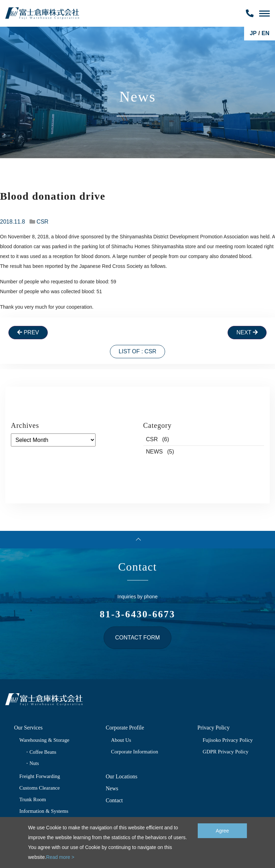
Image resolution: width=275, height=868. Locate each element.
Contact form (137, 638)
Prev (28, 332)
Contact (114, 800)
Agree (222, 830)
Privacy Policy (214, 728)
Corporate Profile (125, 728)
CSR (42, 222)
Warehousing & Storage (45, 740)
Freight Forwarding (40, 776)
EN (266, 33)
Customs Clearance (40, 788)
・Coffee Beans (41, 752)
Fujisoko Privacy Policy (228, 740)
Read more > (60, 857)
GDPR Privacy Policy (226, 751)
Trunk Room (33, 799)
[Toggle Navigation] (264, 13)
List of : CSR (137, 351)
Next (247, 332)
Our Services (29, 728)
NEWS (155, 452)
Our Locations (122, 776)
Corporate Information (135, 751)
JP (253, 33)
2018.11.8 (12, 222)
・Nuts (32, 763)
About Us (121, 740)
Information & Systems (44, 811)
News (112, 788)
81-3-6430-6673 (137, 614)
